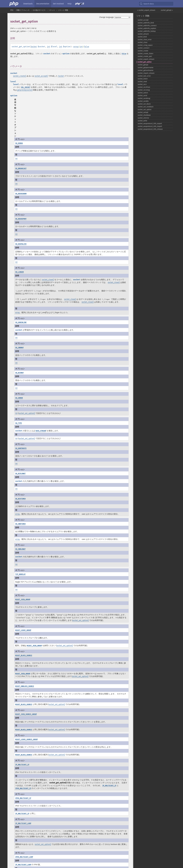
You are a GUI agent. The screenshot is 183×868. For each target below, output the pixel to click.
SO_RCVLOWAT (20, 474)
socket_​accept (143, 20)
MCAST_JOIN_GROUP (23, 599)
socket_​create (143, 51)
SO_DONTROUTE (21, 448)
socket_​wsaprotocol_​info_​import (150, 126)
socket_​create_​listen (145, 54)
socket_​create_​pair (145, 56)
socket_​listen (143, 79)
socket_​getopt (143, 65)
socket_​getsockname (146, 70)
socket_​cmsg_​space (145, 45)
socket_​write (142, 121)
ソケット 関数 (63, 10)
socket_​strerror (143, 118)
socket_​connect (144, 48)
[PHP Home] (14, 4)
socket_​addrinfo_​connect (147, 26)
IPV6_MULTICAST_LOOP (24, 857)
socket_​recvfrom (144, 87)
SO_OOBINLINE (21, 322)
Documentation (43, 4)
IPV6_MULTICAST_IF (23, 788)
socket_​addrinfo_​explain (147, 28)
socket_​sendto (143, 101)
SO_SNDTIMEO (20, 524)
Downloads (28, 4)
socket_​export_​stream (146, 59)
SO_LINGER (19, 272)
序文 (12, 10)
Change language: (107, 17)
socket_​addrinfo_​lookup (147, 31)
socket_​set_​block (144, 104)
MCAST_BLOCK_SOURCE (24, 655)
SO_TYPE (19, 423)
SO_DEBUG (19, 143)
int (48, 47)
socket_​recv (142, 84)
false (86, 47)
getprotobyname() (25, 90)
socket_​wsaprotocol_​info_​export (150, 124)
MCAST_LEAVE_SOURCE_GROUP (26, 739)
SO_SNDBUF (19, 348)
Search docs (147, 4)
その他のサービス (39, 10)
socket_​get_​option (145, 62)
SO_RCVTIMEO (20, 499)
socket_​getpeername (146, 68)
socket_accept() (41, 76)
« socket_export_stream (146, 10)
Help (69, 4)
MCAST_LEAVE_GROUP (23, 630)
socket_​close (143, 42)
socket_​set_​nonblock (146, 107)
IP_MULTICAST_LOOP (23, 823)
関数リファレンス (23, 10)
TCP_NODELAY (20, 574)
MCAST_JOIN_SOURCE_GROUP (26, 714)
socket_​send (142, 96)
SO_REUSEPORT (21, 219)
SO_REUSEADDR (21, 194)
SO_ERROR (19, 398)
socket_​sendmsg (144, 98)
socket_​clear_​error (145, 40)
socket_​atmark (143, 34)
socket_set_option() (27, 413)
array (76, 47)
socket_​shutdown (144, 115)
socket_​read (142, 82)
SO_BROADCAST (21, 168)
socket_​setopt (143, 112)
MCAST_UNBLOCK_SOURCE (25, 686)
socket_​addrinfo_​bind (146, 23)
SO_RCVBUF (19, 373)
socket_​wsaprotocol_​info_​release (150, 129)
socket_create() (20, 76)
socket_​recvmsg (144, 90)
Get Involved (58, 4)
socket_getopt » (167, 10)
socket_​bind (142, 37)
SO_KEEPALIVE (21, 244)
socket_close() (48, 280)
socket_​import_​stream (146, 73)
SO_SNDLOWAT (20, 549)
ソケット (52, 10)
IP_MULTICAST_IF (22, 765)
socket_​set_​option (145, 110)
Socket (34, 47)
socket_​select (143, 93)
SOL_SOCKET (26, 87)
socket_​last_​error (144, 76)
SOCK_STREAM (41, 431)
